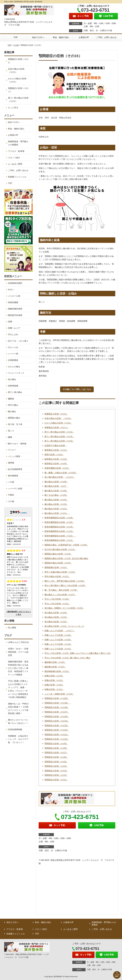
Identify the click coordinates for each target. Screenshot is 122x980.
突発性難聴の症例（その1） (57, 468)
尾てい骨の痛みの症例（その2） (59, 437)
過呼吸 (11, 463)
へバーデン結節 (15, 489)
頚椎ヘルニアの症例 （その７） (60, 631)
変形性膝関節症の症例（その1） (59, 540)
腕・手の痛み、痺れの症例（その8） (61, 590)
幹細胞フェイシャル (17, 177)
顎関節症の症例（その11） (57, 735)
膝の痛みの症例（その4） (56, 500)
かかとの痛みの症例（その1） (58, 423)
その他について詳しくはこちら (77, 389)
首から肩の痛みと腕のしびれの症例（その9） (65, 585)
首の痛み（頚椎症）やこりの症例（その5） (64, 608)
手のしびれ (13, 335)
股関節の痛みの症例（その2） (58, 563)
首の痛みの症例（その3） (56, 617)
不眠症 (11, 495)
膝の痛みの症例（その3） (56, 504)
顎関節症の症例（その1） (56, 780)
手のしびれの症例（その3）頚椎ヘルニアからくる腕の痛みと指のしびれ (78, 653)
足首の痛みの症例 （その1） (58, 418)
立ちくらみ (13, 347)
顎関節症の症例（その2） (56, 775)
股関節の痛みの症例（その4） (58, 554)
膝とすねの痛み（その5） (56, 495)
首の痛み (12, 379)
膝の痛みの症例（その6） (56, 491)
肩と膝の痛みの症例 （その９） (60, 477)
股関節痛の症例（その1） (56, 567)
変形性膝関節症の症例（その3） (59, 531)
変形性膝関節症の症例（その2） (60, 536)
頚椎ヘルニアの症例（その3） (58, 649)
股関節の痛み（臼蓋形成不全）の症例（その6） (66, 545)
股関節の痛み (14, 418)
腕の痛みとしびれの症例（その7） (60, 595)
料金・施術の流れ (61, 37)
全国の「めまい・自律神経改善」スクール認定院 (18, 652)
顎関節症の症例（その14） (57, 721)
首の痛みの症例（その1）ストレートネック (64, 626)
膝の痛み (12, 412)
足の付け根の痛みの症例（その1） (60, 549)
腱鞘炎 (11, 399)
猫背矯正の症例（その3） (56, 459)
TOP (16, 37)
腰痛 (10, 437)
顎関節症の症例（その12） (57, 730)
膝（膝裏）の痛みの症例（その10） (61, 473)
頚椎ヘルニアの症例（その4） (58, 644)
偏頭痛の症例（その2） (55, 662)
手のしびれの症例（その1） (57, 604)
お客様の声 (84, 37)
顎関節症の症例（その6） (56, 757)
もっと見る (13, 108)
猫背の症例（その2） (54, 455)
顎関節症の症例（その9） (56, 744)
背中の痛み (13, 405)
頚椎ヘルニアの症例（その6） (58, 635)
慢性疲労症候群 (15, 315)
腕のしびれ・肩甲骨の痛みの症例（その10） (65, 581)
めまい (11, 289)
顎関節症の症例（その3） (56, 771)
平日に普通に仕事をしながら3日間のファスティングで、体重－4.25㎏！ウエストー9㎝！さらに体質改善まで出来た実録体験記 (18, 689)
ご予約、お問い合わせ (106, 37)
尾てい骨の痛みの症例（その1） (59, 432)
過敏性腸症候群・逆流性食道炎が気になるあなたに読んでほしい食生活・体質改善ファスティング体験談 (18, 668)
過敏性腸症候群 (15, 309)
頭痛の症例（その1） (54, 689)
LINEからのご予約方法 (18, 642)
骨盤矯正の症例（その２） (57, 428)
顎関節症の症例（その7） (56, 753)
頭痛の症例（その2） (54, 685)
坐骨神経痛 (13, 386)
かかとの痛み (14, 367)
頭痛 (10, 322)
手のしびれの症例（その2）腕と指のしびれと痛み (67, 658)
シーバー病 (13, 354)
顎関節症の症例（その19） (58, 703)
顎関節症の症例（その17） (57, 712)
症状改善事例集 (15, 729)
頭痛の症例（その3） (54, 680)
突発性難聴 (13, 302)
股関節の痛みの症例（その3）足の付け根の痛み (66, 558)
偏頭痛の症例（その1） (55, 667)
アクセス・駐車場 (16, 151)
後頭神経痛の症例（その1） (57, 671)
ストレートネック (16, 373)
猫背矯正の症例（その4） (56, 464)
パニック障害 (14, 456)
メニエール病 (14, 296)
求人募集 (12, 628)
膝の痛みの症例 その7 (56, 486)
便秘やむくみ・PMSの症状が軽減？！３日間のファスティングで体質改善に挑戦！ (18, 709)
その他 (16, 45)
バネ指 (11, 482)
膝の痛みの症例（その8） (56, 482)
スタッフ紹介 (14, 158)
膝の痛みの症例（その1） (57, 513)
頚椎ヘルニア (14, 328)
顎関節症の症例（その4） (56, 766)
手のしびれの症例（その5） (57, 599)
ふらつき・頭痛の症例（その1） (59, 694)
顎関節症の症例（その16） (57, 717)
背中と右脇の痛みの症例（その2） (60, 572)
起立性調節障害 (15, 469)
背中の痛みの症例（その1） (57, 576)
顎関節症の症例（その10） (57, 739)
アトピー (12, 450)
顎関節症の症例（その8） (56, 748)
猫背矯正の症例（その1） (56, 450)
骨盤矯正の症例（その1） (56, 414)
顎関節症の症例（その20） (57, 698)
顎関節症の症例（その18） (57, 707)
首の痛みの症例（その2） (56, 622)
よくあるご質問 (15, 164)
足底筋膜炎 (13, 360)
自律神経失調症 (15, 283)
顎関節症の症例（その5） (56, 762)
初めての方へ (38, 37)
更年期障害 (13, 476)
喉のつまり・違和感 (17, 444)
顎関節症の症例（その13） (57, 726)
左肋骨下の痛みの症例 (56, 446)
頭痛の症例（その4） (54, 676)
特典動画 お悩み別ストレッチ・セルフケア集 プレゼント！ (18, 739)
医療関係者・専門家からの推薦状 (18, 143)
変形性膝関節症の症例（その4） (59, 527)
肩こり (11, 431)
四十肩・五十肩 (15, 424)
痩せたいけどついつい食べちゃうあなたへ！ (18, 721)
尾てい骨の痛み (15, 392)
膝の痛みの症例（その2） (56, 509)
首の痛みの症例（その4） (56, 613)
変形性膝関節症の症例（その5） (59, 522)
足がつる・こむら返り (18, 341)
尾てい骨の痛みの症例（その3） (59, 441)
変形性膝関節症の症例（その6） (59, 518)
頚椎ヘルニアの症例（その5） (58, 640)
